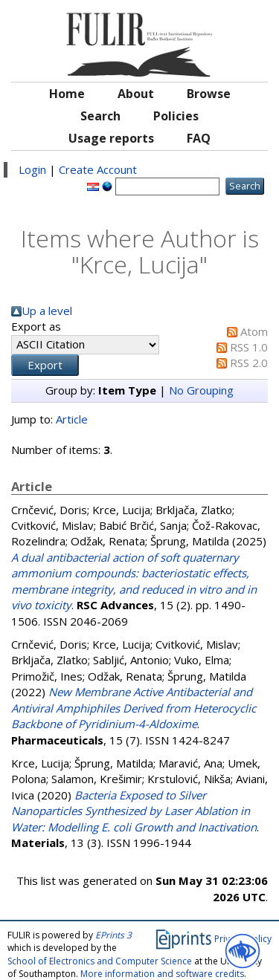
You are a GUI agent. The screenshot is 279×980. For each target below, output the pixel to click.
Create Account (98, 169)
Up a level (47, 311)
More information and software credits (162, 974)
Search (100, 116)
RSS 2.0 (249, 363)
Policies (176, 116)
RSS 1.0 (249, 347)
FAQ (199, 138)
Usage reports (111, 138)
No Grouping (201, 390)
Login (32, 169)
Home (67, 94)
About (136, 94)
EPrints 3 (113, 935)
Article (72, 419)
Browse (209, 94)
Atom (254, 331)
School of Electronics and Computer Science (100, 961)
